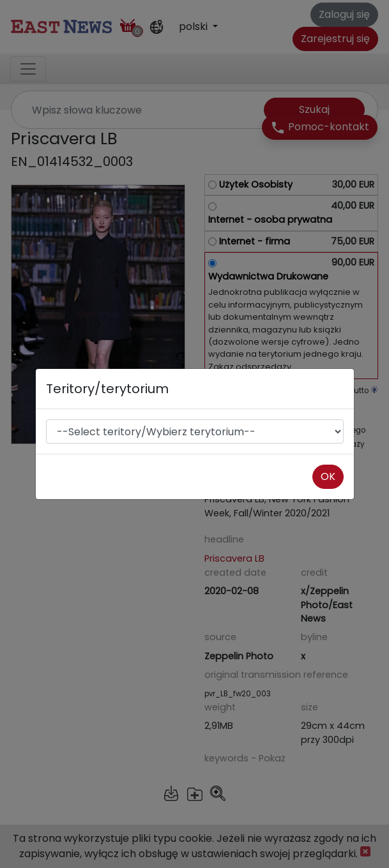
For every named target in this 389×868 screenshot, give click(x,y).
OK (328, 476)
